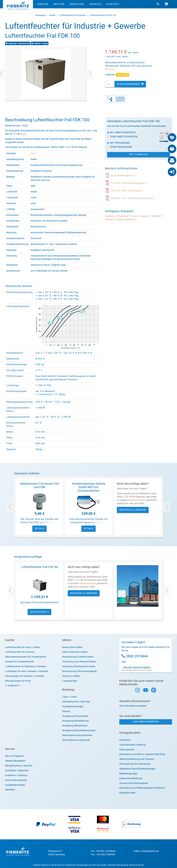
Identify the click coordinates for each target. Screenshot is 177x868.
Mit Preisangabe (119, 143)
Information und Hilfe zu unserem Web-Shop (142, 754)
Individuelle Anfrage (133, 510)
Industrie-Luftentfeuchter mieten (79, 666)
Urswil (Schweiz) (127, 219)
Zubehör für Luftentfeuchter (19, 662)
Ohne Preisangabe (120, 147)
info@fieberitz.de (150, 851)
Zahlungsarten (127, 750)
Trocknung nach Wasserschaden (79, 662)
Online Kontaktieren (137, 668)
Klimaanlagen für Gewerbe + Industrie (25, 676)
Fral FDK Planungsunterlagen (129, 183)
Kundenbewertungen (73, 706)
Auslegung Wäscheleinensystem (79, 730)
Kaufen (43, 7)
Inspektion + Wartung (16, 775)
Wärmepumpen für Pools (18, 681)
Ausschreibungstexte (16, 780)
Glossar (66, 711)
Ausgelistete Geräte (15, 785)
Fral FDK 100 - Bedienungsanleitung (133, 198)
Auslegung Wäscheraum (75, 726)
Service (96, 7)
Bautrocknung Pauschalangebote (79, 671)
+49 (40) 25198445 (106, 851)
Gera (136, 216)
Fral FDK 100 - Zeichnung (127, 191)
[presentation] (90, 74)
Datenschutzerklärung (131, 778)
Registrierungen (127, 793)
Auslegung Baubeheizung (75, 721)
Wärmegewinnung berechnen (77, 735)
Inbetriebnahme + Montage (76, 702)
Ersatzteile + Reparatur (17, 770)
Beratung (77, 7)
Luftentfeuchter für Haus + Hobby (22, 647)
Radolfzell (125, 216)
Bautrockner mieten (72, 647)
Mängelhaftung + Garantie (19, 766)
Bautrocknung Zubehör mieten (78, 657)
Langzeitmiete (70, 681)
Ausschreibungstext (124, 175)
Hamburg (112, 216)
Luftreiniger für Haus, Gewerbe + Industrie (26, 671)
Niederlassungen (137, 500)
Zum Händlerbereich (146, 722)
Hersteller (10, 790)
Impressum (125, 740)
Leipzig (146, 216)
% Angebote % (12, 686)
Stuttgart (157, 216)
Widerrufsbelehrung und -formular (137, 759)
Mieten (59, 7)
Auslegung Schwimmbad (75, 716)
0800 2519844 (137, 656)
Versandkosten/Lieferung (132, 745)
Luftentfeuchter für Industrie (73, 15)
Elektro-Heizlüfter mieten (75, 652)
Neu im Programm (15, 756)
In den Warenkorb (130, 84)
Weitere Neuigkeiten (15, 761)
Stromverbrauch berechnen (76, 740)
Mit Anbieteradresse (121, 132)
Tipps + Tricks (69, 697)
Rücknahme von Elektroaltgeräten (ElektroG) (142, 788)
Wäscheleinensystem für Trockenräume (25, 657)
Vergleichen (40, 612)
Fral (34, 153)
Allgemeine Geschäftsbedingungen (137, 769)
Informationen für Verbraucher (135, 764)
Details (110, 69)
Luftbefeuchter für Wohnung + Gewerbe (25, 666)
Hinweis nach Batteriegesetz (134, 783)
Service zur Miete (71, 676)
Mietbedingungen (128, 774)
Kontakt (113, 7)
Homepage (40, 15)
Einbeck (111, 219)
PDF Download (138, 154)
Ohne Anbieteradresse (122, 137)
